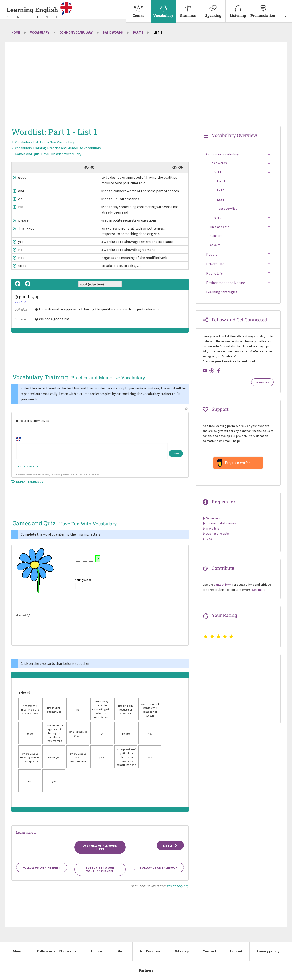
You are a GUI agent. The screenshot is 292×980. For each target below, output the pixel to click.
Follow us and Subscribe (57, 951)
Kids (209, 541)
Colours (215, 245)
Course (138, 9)
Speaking (213, 9)
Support (97, 951)
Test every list (227, 209)
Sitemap (182, 951)
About (18, 951)
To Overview (262, 382)
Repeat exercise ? (27, 482)
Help (122, 951)
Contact (209, 951)
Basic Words (113, 32)
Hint (20, 467)
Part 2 (217, 218)
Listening (238, 9)
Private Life (215, 264)
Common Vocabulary (76, 32)
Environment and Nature (226, 283)
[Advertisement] (146, 80)
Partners (146, 970)
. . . (284, 9)
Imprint (236, 951)
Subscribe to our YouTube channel (100, 869)
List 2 (170, 846)
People (212, 254)
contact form (223, 587)
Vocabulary (163, 9)
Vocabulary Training (58, 148)
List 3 (221, 199)
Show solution (31, 467)
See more (259, 592)
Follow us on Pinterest (42, 867)
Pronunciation (263, 9)
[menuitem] (138, 11)
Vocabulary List (44, 142)
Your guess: (83, 580)
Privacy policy (268, 951)
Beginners (213, 521)
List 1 (221, 181)
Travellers (213, 531)
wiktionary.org (178, 886)
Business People (217, 536)
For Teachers (150, 951)
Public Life (214, 273)
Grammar (188, 9)
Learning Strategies (222, 292)
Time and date (220, 227)
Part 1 (138, 32)
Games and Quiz (48, 154)
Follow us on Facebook (159, 867)
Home (16, 32)
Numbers (216, 236)
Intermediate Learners (221, 526)
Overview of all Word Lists (100, 847)
